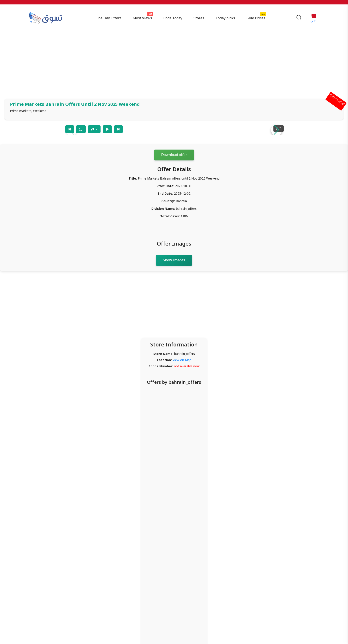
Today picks (225, 18)
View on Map (182, 360)
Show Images (174, 260)
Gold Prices (256, 18)
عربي (313, 19)
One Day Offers (109, 18)
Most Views (143, 18)
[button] (277, 130)
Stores (199, 18)
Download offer (174, 155)
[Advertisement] (174, 63)
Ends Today (173, 18)
